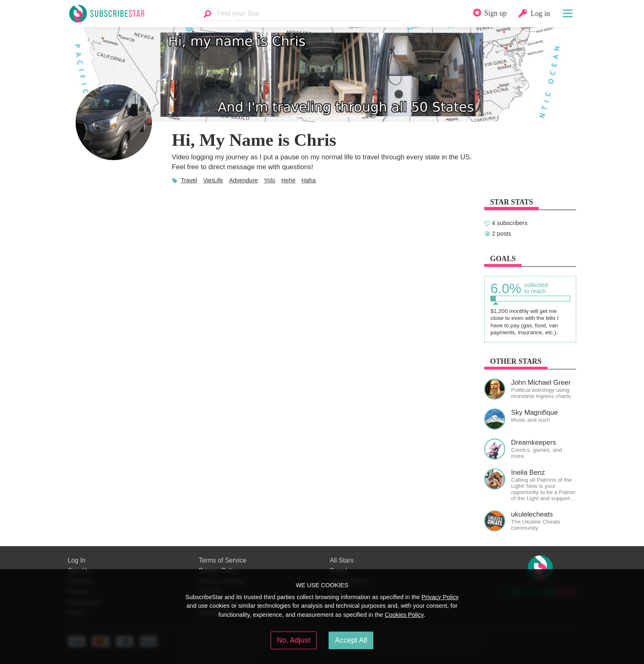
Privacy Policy (440, 597)
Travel (189, 180)
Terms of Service (223, 560)
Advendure (243, 180)
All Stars (342, 560)
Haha (309, 180)
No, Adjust (293, 640)
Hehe (289, 180)
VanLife (213, 180)
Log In (77, 560)
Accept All (351, 640)
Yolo (269, 180)
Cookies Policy (404, 615)
